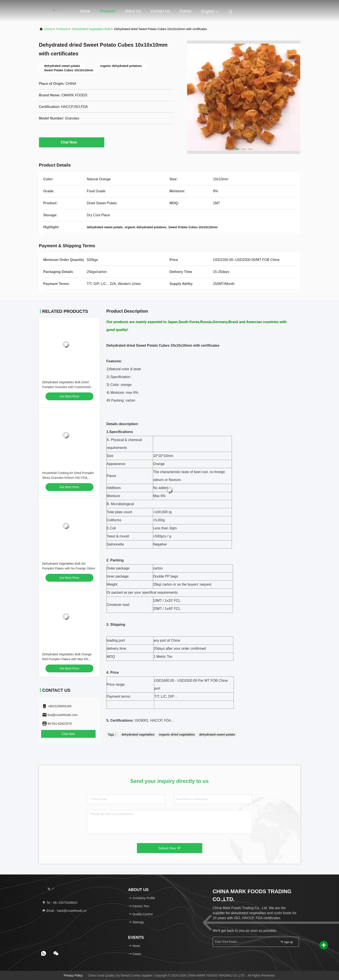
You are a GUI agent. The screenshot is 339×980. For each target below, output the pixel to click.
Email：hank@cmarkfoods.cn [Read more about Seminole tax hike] (64, 911)
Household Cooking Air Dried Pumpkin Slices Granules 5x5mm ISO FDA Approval (68, 478)
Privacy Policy (73, 975)
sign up (286, 942)
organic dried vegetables (177, 735)
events (186, 11)
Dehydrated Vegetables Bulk (91, 29)
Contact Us (160, 11)
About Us (133, 11)
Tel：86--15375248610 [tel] (60, 903)
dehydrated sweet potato (217, 735)
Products (108, 11)
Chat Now (72, 142)
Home (85, 11)
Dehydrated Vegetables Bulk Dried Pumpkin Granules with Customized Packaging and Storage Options (66, 387)
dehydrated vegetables (138, 735)
